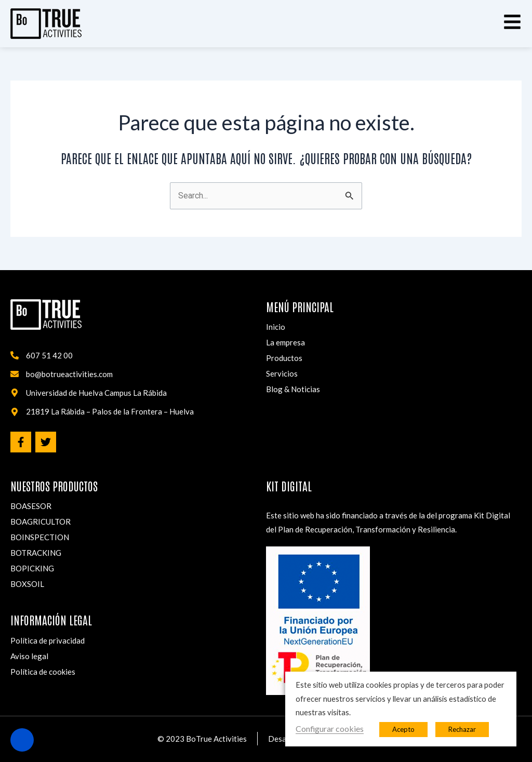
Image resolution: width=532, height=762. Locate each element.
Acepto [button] (403, 729)
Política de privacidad (48, 640)
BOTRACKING (36, 553)
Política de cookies (43, 672)
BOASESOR (31, 506)
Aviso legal (29, 656)
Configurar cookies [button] (330, 728)
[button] (512, 22)
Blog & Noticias (293, 389)
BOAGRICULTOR (41, 522)
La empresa (285, 342)
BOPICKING (32, 568)
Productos (284, 358)
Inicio (276, 327)
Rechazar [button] (462, 729)
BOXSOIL (27, 584)
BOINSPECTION (40, 537)
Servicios (282, 373)
